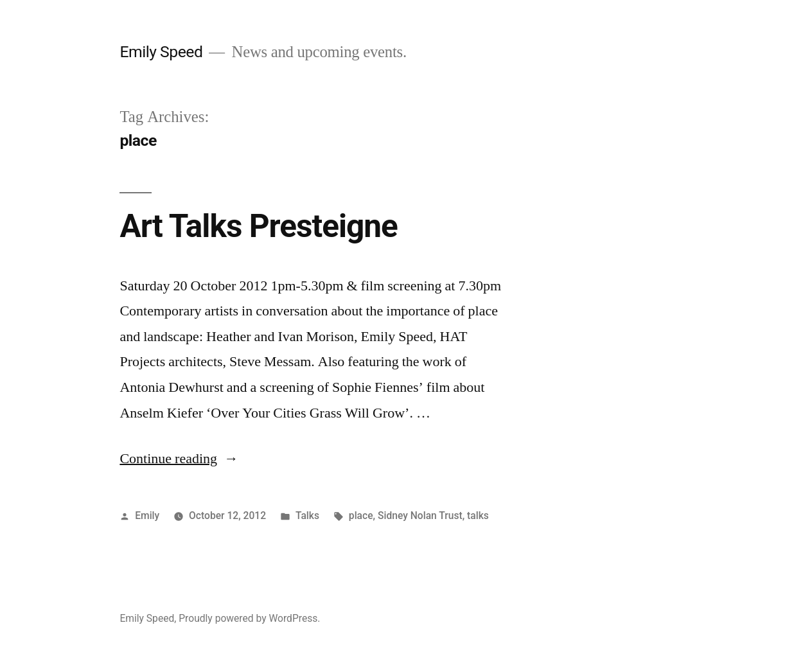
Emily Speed (161, 52)
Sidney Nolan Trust (420, 516)
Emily (147, 516)
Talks (307, 516)
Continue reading (179, 459)
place (361, 516)
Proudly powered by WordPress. (249, 618)
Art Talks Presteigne (258, 226)
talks (478, 516)
